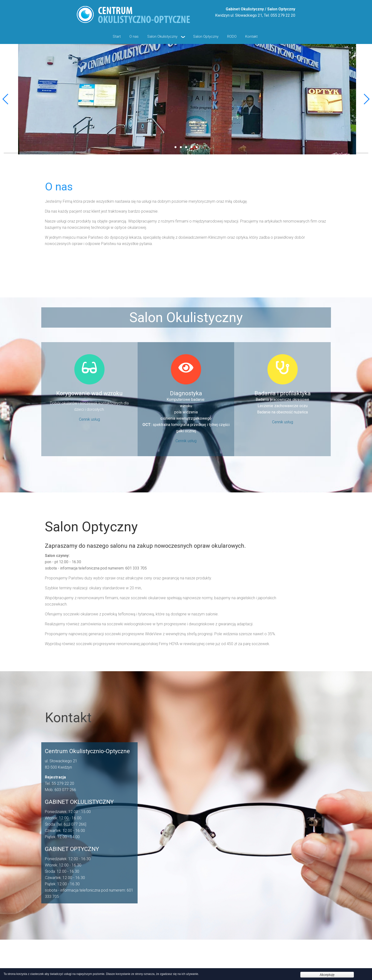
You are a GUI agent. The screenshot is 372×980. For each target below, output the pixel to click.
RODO (232, 36)
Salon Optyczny (206, 36)
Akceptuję (327, 975)
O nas (134, 36)
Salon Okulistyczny (166, 36)
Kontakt (251, 36)
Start (117, 36)
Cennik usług (89, 419)
